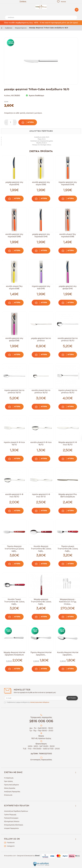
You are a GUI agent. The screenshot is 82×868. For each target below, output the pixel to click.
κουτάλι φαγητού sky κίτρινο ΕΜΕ (41, 183)
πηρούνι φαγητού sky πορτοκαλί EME (68, 183)
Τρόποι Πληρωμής (10, 815)
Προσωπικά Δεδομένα (11, 785)
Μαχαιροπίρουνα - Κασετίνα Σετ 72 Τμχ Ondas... (68, 602)
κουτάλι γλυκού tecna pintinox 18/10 (41, 391)
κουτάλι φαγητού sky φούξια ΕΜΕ (14, 339)
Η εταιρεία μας (9, 778)
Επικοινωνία (8, 795)
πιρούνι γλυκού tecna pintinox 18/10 (68, 391)
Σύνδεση (23, 2)
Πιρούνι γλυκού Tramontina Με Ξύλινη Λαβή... (68, 549)
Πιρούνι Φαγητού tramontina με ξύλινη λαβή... (14, 549)
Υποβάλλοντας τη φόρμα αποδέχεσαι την (28, 702)
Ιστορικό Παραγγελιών (11, 828)
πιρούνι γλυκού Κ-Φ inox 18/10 (14, 443)
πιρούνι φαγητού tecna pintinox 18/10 (14, 391)
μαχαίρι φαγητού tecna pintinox (41, 339)
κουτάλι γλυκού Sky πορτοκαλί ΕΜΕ (68, 235)
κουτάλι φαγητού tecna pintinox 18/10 (68, 339)
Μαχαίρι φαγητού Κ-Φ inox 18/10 (68, 443)
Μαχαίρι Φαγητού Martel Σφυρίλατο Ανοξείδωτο (14, 654)
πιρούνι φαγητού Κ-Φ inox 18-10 (41, 495)
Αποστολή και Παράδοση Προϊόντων (16, 811)
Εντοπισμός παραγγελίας (41, 760)
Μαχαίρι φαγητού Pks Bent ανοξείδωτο (68, 495)
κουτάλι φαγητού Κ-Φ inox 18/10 (14, 495)
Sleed (37, 856)
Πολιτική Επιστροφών (11, 818)
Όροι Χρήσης (8, 781)
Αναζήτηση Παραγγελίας (12, 792)
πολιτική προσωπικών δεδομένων (40, 702)
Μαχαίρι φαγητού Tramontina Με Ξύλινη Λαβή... (41, 602)
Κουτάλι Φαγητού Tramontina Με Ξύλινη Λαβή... (41, 549)
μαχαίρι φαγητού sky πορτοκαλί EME (41, 235)
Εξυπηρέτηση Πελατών (12, 821)
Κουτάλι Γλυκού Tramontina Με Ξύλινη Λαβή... (14, 602)
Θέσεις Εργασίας (10, 788)
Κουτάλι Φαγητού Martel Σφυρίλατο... (68, 654)
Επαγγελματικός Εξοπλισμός (14, 825)
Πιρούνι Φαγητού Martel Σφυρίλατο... (41, 654)
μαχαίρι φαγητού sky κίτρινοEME (14, 183)
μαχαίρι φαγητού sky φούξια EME (68, 287)
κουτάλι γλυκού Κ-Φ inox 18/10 (41, 443)
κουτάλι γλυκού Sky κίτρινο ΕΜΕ (14, 287)
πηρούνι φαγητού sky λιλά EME (41, 287)
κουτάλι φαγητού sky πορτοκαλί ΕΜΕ (14, 235)
